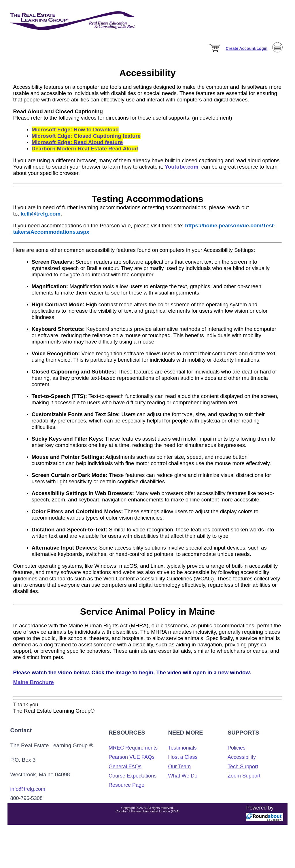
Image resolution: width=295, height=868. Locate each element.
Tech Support (243, 767)
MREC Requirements (133, 748)
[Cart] (215, 52)
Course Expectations (133, 776)
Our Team (180, 767)
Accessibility (242, 757)
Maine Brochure (34, 682)
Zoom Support (244, 776)
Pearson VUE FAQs (132, 757)
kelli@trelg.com (41, 214)
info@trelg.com (28, 789)
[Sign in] (246, 48)
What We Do (183, 776)
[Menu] (277, 61)
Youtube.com (182, 167)
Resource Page (126, 785)
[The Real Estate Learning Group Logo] (73, 37)
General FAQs (125, 767)
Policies (237, 748)
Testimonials (183, 748)
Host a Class (183, 757)
